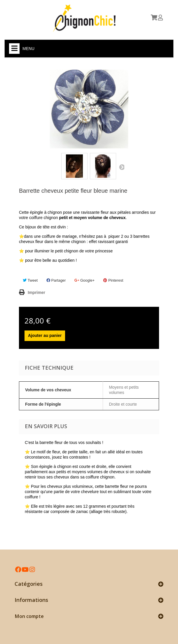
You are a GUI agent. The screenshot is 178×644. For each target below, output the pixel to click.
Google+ (84, 280)
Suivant (121, 167)
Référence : (27, 204)
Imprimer (36, 292)
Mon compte (29, 616)
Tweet (30, 280)
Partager (56, 280)
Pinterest (113, 280)
